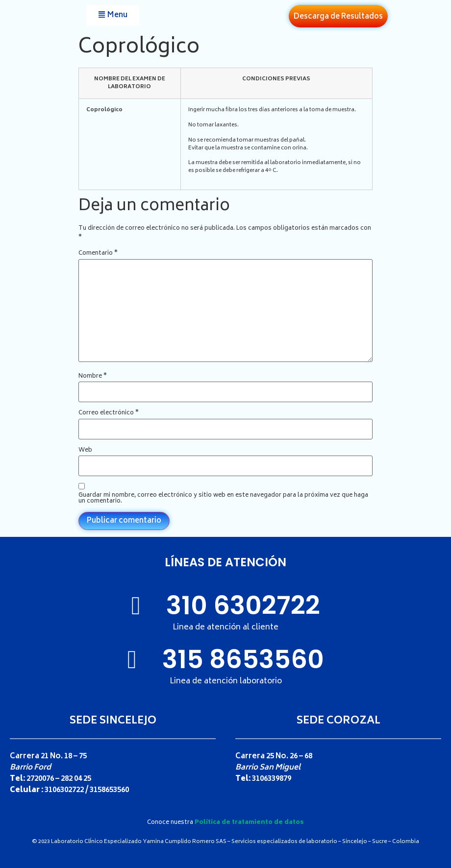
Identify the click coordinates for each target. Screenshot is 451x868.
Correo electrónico (109, 413)
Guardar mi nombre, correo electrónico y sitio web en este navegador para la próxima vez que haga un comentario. (223, 499)
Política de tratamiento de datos (249, 823)
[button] (113, 15)
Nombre (93, 377)
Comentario (98, 254)
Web (85, 451)
